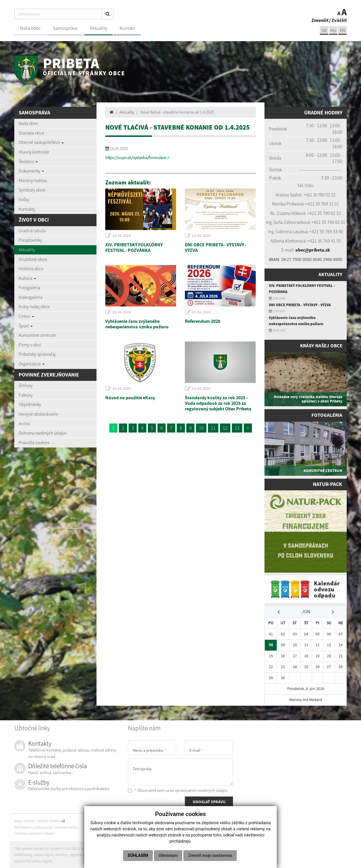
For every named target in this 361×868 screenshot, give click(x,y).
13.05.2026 (122, 236)
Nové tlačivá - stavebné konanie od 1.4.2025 (177, 112)
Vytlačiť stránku (51, 820)
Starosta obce (31, 133)
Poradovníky (30, 240)
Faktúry (26, 395)
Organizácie (32, 364)
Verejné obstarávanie (38, 414)
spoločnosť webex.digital (33, 860)
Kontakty (27, 209)
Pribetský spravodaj (37, 354)
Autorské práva (66, 826)
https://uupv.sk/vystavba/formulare (136, 158)
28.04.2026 (122, 312)
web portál (90, 848)
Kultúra (27, 278)
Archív (24, 423)
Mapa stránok (24, 820)
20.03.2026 (201, 389)
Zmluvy (26, 385)
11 (213, 428)
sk (323, 30)
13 (237, 428)
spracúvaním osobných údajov (201, 789)
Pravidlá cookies (34, 442)
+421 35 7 (312, 195)
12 (225, 428)
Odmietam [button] (168, 855)
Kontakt (127, 28)
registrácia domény (85, 854)
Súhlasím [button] (138, 855)
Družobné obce (33, 259)
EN (342, 30)
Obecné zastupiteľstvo (41, 142)
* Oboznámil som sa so (178, 789)
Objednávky (30, 404)
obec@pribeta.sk (313, 250)
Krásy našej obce (34, 306)
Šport (26, 326)
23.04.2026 (201, 312)
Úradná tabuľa (32, 231)
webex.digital (44, 854)
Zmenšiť (320, 20)
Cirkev (26, 316)
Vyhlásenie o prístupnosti (33, 826)
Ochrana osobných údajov (43, 433)
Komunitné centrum (37, 335)
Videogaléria (31, 297)
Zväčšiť (339, 20)
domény (62, 854)
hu (333, 30)
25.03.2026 (122, 389)
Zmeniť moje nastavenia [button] (210, 855)
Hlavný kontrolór (34, 152)
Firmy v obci (30, 345)
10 (201, 428)
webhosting (23, 854)
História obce (31, 269)
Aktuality (98, 28)
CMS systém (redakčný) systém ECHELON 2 (47, 848)
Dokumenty (31, 171)
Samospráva (65, 28)
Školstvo (28, 161)
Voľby (24, 199)
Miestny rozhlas (33, 180)
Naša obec (30, 28)
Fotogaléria (29, 287)
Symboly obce (32, 190)
